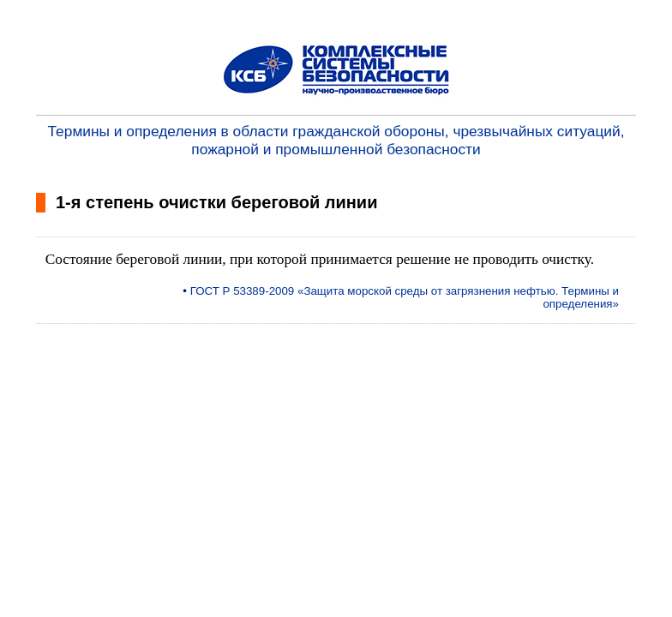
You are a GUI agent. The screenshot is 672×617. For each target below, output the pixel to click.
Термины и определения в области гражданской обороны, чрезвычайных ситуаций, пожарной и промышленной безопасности (336, 140)
